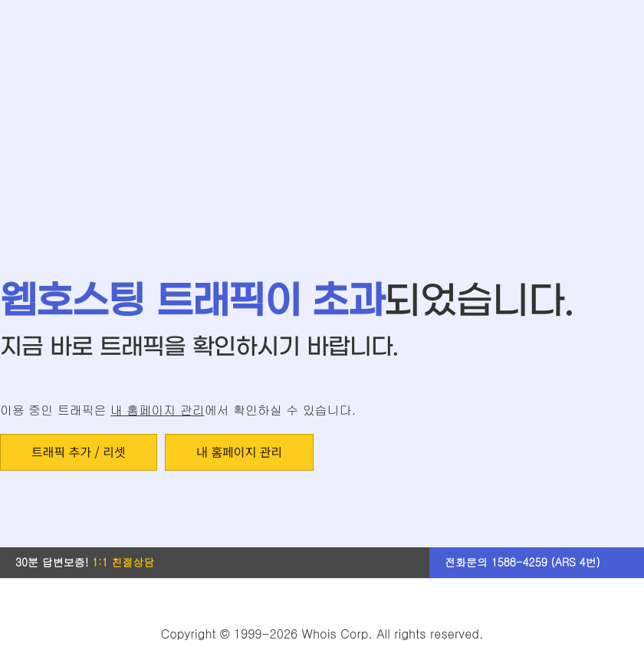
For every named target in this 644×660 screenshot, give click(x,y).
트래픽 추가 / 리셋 (79, 451)
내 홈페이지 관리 (158, 410)
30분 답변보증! (85, 562)
